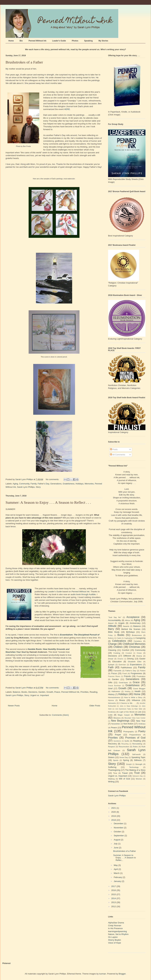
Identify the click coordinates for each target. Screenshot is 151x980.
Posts (114, 449)
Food (125, 673)
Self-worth (136, 754)
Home (11, 41)
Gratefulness (69, 484)
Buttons (111, 638)
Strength (139, 764)
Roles (135, 747)
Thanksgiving (114, 770)
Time (115, 773)
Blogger (122, 974)
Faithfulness (126, 668)
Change (112, 644)
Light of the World (127, 712)
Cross (139, 653)
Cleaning (112, 650)
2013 (114, 902)
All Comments (118, 455)
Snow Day (124, 757)
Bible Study (114, 632)
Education (117, 662)
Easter (142, 659)
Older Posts (95, 706)
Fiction (143, 671)
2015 (114, 894)
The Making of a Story (135, 770)
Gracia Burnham (115, 686)
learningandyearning (117, 931)
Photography (128, 731)
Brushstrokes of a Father (24, 62)
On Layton (113, 937)
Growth (50, 692)
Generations (56, 484)
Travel (125, 773)
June (116, 848)
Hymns (111, 700)
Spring (126, 760)
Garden (42, 692)
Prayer (118, 735)
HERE (67, 109)
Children (118, 647)
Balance (17, 692)
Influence (136, 700)
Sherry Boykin (115, 940)
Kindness (112, 712)
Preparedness (135, 735)
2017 (114, 886)
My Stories (103, 41)
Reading (93, 692)
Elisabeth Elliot (135, 662)
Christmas (134, 647)
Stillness (138, 760)
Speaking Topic (138, 757)
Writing (111, 782)
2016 (114, 890)
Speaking (88, 41)
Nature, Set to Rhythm (118, 934)
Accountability (114, 620)
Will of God (124, 779)
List (139, 712)
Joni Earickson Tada (123, 709)
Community (24, 484)
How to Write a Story (133, 697)
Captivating (128, 638)
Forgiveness (136, 673)
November (119, 828)
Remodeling (137, 744)
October (118, 832)
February (118, 877)
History (111, 694)
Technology (134, 767)
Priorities (84, 692)
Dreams (120, 659)
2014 (114, 898)
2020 (114, 812)
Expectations (136, 665)
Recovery (112, 744)
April (116, 869)
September (119, 836)
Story (38, 487)
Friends (127, 676)
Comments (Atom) (60, 715)
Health (138, 691)
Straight (129, 764)
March (117, 873)
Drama (139, 656)
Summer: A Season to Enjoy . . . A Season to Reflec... (124, 858)
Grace (136, 682)
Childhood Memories (134, 644)
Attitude (112, 626)
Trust (137, 773)
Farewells (117, 671)
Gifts (110, 682)
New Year (141, 721)
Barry (111, 629)
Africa (127, 620)
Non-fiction (128, 724)
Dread (111, 659)
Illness (122, 700)
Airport (111, 623)
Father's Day (43, 484)
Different (127, 656)
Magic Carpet (124, 715)
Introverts (112, 703)
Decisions (33, 692)
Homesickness (114, 697)
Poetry (142, 731)
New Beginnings (120, 721)
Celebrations (119, 641)
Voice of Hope (115, 943)
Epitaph (111, 665)
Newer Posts (14, 706)
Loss (110, 715)
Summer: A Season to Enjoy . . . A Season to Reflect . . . (48, 502)
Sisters (111, 757)
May (116, 865)
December (119, 823)
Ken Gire (138, 709)
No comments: (53, 479)
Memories (89, 484)
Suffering (112, 767)
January (118, 881)
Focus (114, 673)
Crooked (129, 653)
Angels (121, 623)
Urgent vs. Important (40, 695)
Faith (111, 667)
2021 (114, 808)
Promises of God (135, 738)
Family (33, 484)
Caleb (119, 638)
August (117, 840)
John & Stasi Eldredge (129, 706)
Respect (112, 747)
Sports (116, 760)
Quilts (127, 741)
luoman (103, 974)
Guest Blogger (139, 688)
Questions (117, 741)
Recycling (125, 744)
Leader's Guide (59, 41)
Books (24, 692)
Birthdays (130, 632)
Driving (130, 659)
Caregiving (141, 638)
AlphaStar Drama (116, 923)
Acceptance (133, 617)
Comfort (126, 650)
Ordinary (142, 724)
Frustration (141, 676)
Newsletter (116, 724)
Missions (117, 718)
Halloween (116, 691)
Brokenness (137, 635)
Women (139, 779)
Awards (126, 626)
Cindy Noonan (115, 926)
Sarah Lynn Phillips (26, 487)
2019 (114, 816)
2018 (114, 820)
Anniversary (135, 623)
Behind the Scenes (131, 629)
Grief (110, 688)
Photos (75, 41)
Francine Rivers (114, 676)
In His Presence (115, 928)
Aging (15, 484)
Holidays (79, 484)
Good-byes (123, 682)
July (116, 844)
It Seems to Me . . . (128, 703)
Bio (21, 41)
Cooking (117, 653)
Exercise (122, 665)
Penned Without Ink (38, 41)
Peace (57, 692)
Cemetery (138, 641)
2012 (114, 906)
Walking (111, 779)
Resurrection (124, 747)
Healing (128, 691)
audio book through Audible (83, 594)
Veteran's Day (138, 776)
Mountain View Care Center (135, 718)
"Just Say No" (115, 617)
